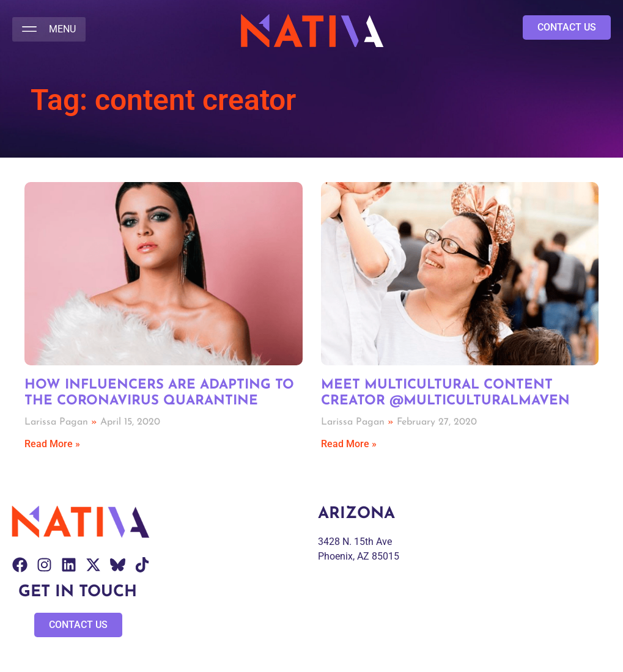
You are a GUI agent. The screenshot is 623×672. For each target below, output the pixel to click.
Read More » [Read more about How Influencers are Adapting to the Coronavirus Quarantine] (52, 444)
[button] (49, 29)
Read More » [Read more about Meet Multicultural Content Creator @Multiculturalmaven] (349, 444)
